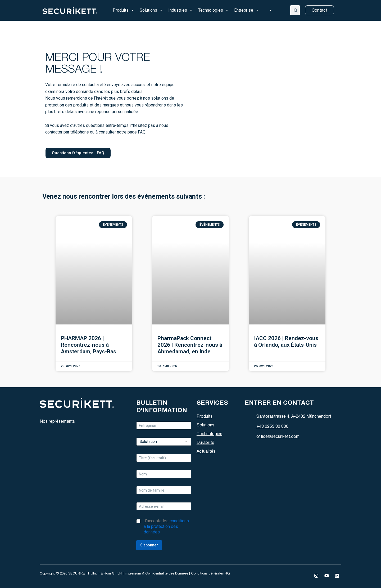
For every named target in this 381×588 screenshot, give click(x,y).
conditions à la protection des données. (166, 526)
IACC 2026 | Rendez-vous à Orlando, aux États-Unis (286, 342)
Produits (124, 10)
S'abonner (149, 545)
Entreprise (247, 10)
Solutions (151, 10)
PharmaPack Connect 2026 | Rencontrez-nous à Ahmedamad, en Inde (190, 345)
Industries (181, 10)
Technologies (214, 10)
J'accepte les (166, 526)
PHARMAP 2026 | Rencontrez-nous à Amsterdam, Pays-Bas (89, 345)
